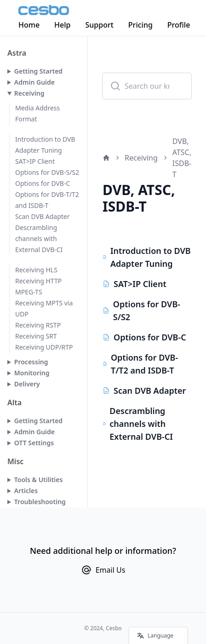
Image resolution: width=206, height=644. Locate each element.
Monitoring (32, 373)
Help (62, 25)
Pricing (140, 25)
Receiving (29, 93)
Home (29, 25)
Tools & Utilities (39, 480)
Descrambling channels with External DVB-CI (39, 239)
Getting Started (38, 71)
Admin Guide (34, 82)
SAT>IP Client (35, 161)
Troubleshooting (40, 502)
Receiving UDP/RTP (44, 347)
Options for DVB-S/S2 (47, 172)
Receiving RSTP (38, 325)
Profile (179, 25)
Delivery (27, 384)
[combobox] (147, 86)
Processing (31, 362)
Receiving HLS (36, 270)
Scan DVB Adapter (43, 216)
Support (100, 25)
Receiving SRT (36, 336)
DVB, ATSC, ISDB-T (182, 158)
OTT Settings (34, 443)
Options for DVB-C (43, 183)
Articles (26, 491)
